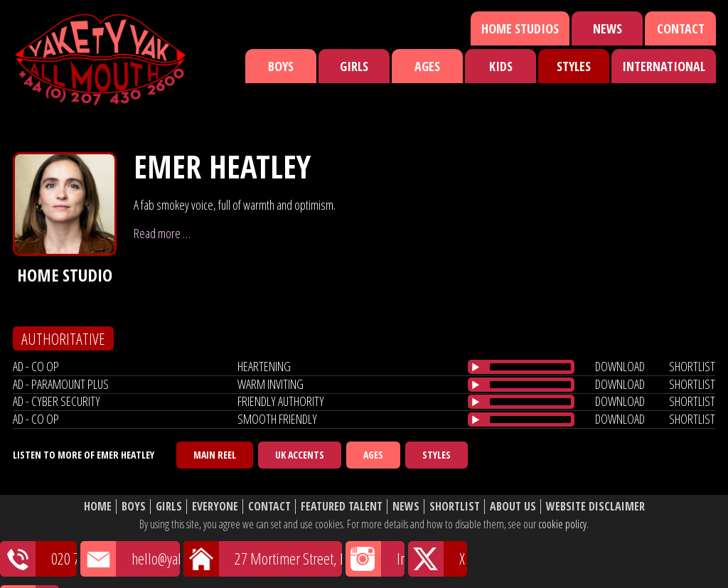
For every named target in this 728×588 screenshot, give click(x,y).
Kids (501, 66)
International (664, 66)
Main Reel (215, 455)
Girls (354, 66)
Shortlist (455, 507)
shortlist (692, 366)
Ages (427, 66)
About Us (513, 507)
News (607, 28)
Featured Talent (342, 507)
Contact (681, 28)
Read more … (162, 233)
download (620, 366)
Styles (574, 66)
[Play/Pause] (476, 367)
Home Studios (520, 28)
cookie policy (562, 524)
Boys (281, 66)
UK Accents (300, 455)
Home (98, 507)
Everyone (215, 507)
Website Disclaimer (595, 507)
